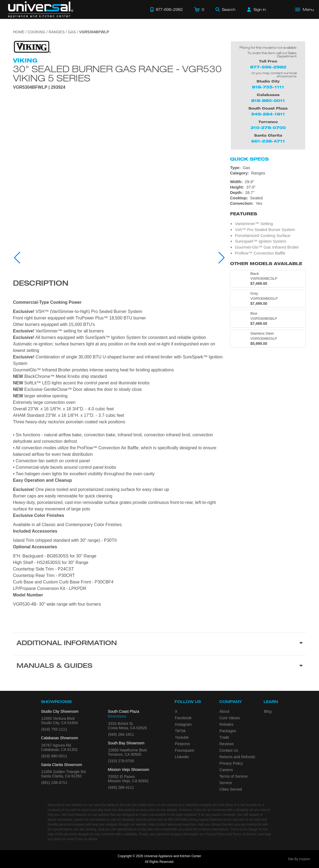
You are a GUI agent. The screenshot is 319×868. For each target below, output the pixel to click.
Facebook (183, 718)
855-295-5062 (178, 820)
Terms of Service (234, 776)
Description (41, 284)
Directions (117, 716)
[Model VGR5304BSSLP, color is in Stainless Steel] (268, 339)
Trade (224, 737)
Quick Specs (249, 159)
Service (226, 783)
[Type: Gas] (268, 168)
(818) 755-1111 (54, 729)
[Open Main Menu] (305, 9)
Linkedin (182, 757)
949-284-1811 (268, 114)
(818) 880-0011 (54, 756)
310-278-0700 (268, 128)
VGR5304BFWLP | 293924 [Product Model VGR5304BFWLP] (39, 87)
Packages (228, 731)
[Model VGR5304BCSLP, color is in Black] (268, 279)
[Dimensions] (268, 187)
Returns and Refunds (237, 757)
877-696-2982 (268, 67)
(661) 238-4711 (54, 783)
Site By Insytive (299, 859)
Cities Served (231, 789)
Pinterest (182, 744)
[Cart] (199, 9)
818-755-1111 (268, 87)
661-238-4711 (268, 141)
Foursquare (185, 750)
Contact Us (229, 750)
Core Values (230, 718)
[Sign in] (257, 9)
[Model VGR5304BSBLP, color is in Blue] (268, 319)
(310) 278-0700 (121, 761)
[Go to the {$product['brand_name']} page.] (32, 47)
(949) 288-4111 (121, 787)
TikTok (180, 731)
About (225, 711)
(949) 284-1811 (121, 734)
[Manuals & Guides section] (159, 666)
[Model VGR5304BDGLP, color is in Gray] (268, 299)
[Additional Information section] (159, 644)
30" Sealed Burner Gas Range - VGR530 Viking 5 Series (117, 73)
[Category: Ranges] (268, 173)
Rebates (227, 724)
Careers (226, 770)
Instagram (183, 724)
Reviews (227, 744)
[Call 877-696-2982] (167, 9)
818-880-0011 (268, 100)
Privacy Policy (231, 763)
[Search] (225, 9)
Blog (268, 711)
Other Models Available (266, 264)
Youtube (182, 737)
